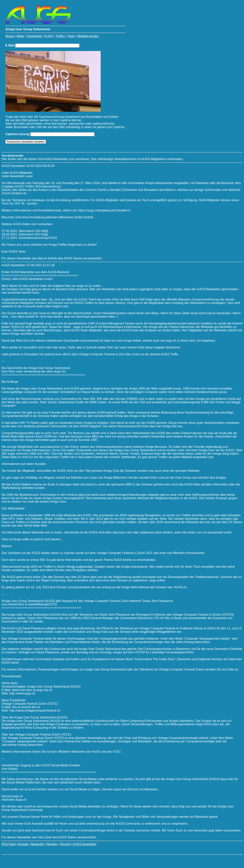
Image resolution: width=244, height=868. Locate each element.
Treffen (60, 36)
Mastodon (38, 844)
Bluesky (52, 844)
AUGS (49, 36)
